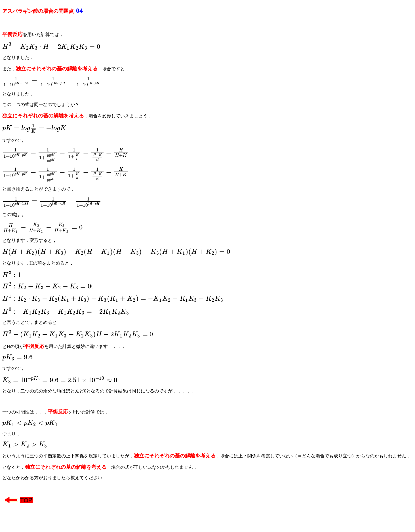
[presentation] (51, 47)
